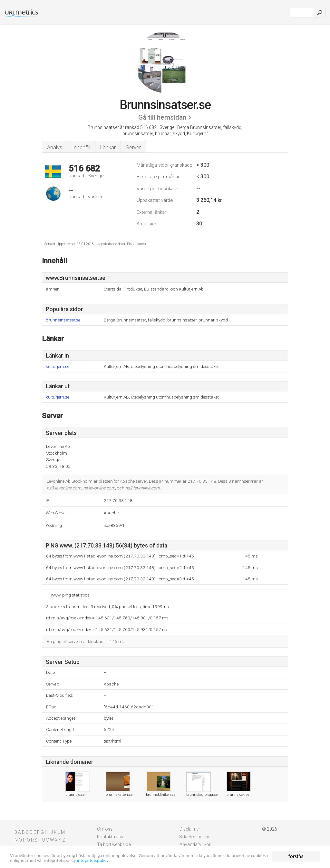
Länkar (108, 147)
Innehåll (81, 147)
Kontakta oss (110, 837)
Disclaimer (190, 829)
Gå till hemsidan (162, 117)
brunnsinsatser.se (63, 320)
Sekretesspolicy (194, 837)
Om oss (105, 829)
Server (133, 147)
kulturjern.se (58, 366)
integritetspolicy (146, 860)
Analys (55, 147)
